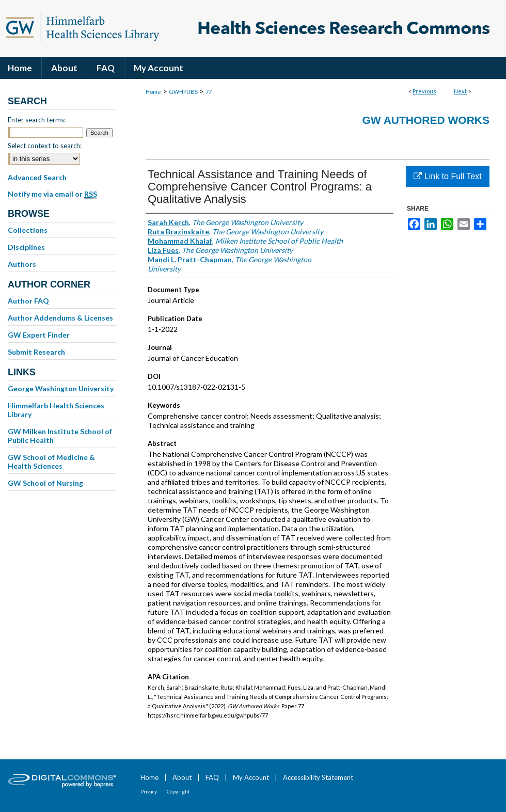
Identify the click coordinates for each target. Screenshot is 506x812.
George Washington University (61, 388)
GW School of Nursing (45, 483)
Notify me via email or (52, 194)
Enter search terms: (37, 120)
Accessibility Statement (318, 777)
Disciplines (26, 247)
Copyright (178, 791)
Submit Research (36, 352)
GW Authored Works (426, 120)
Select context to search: (45, 146)
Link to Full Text (447, 176)
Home (153, 92)
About (182, 777)
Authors (22, 264)
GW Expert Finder (39, 335)
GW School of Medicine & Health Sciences (51, 461)
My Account (251, 777)
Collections (28, 230)
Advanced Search (37, 177)
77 (209, 92)
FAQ (212, 777)
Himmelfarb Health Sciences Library (56, 410)
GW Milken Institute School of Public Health (60, 436)
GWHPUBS (183, 92)
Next (460, 91)
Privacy (149, 791)
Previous (424, 91)
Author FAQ (28, 301)
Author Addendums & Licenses (60, 318)
